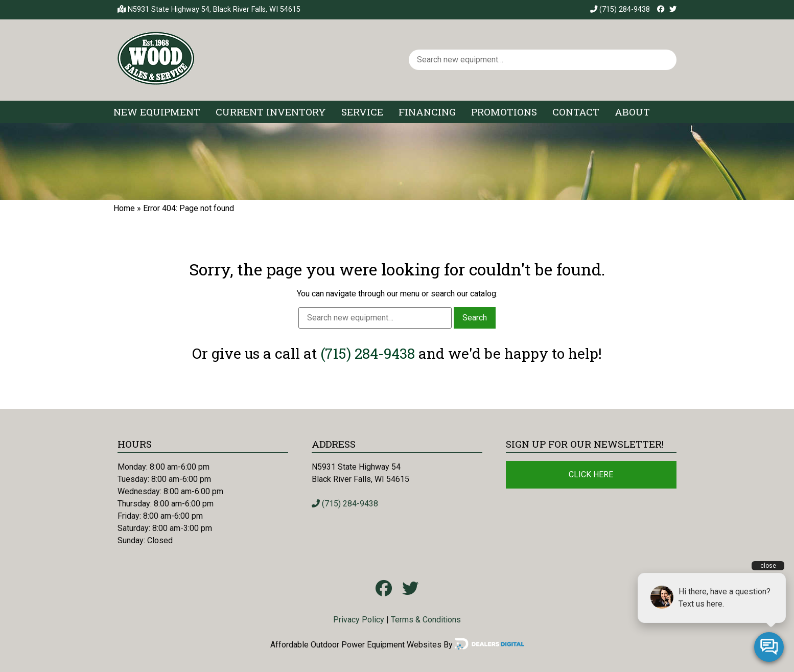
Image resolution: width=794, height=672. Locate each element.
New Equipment (157, 112)
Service (362, 112)
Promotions (504, 112)
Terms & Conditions (426, 620)
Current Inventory (271, 112)
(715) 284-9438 (620, 9)
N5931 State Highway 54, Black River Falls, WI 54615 (214, 9)
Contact (576, 112)
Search (475, 318)
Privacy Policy (359, 620)
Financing (427, 112)
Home (124, 208)
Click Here (591, 474)
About (632, 112)
